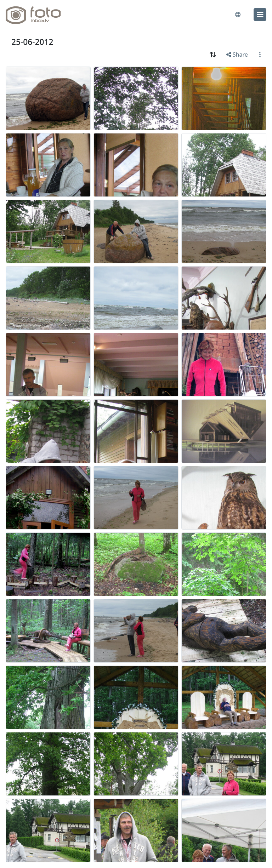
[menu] (260, 15)
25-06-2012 (32, 42)
